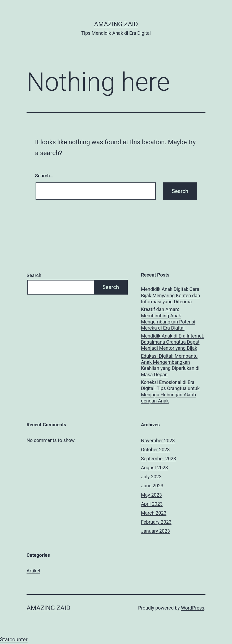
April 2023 (152, 504)
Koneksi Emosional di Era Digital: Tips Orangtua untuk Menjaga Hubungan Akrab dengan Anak (170, 391)
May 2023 (151, 495)
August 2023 (154, 468)
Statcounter (14, 639)
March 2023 (154, 513)
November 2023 (158, 441)
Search (34, 275)
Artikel (33, 571)
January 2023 (155, 531)
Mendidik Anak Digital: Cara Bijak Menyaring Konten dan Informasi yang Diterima (171, 295)
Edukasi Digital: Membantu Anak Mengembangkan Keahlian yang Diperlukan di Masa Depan (170, 365)
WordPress (193, 608)
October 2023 (155, 450)
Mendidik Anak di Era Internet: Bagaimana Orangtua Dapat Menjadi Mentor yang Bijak (173, 342)
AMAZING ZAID (116, 24)
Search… (44, 176)
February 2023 (156, 522)
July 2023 (151, 477)
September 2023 (158, 459)
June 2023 (152, 486)
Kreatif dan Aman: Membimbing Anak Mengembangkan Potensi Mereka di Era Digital (168, 319)
